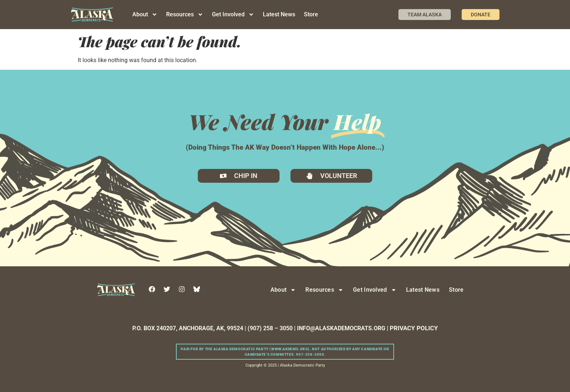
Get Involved (233, 15)
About (145, 15)
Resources (185, 15)
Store (311, 14)
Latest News (279, 14)
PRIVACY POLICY (414, 328)
